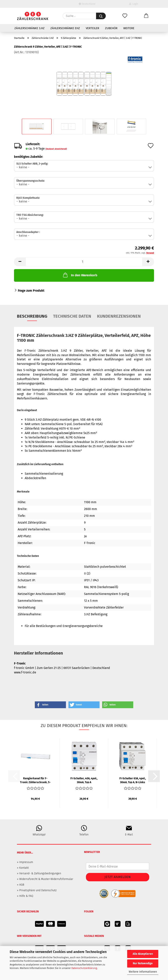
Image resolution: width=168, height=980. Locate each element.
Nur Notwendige (143, 963)
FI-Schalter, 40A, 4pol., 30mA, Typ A (84, 780)
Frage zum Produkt (31, 291)
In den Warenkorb (80, 275)
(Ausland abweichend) (56, 149)
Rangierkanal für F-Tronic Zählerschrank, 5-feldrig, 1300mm (35, 780)
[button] (146, 16)
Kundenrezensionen (119, 316)
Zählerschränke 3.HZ (29, 28)
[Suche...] (101, 16)
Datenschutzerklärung (84, 968)
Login (134, 4)
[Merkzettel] (125, 16)
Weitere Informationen (143, 972)
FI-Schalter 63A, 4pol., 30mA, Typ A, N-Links (133, 780)
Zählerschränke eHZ (65, 28)
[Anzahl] (84, 262)
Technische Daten (72, 316)
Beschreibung (32, 316)
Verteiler (92, 28)
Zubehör (111, 28)
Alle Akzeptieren (143, 954)
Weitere (129, 28)
